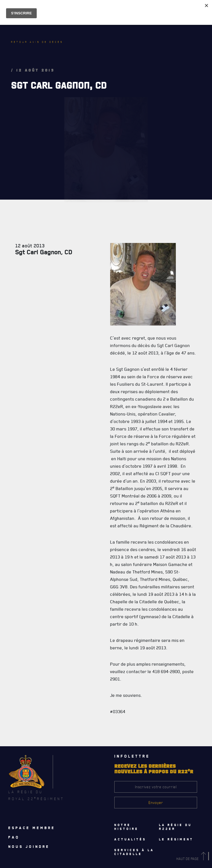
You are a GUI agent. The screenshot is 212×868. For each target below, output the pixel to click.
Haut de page (192, 859)
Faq (14, 837)
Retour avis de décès (37, 42)
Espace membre (32, 828)
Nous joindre (29, 846)
